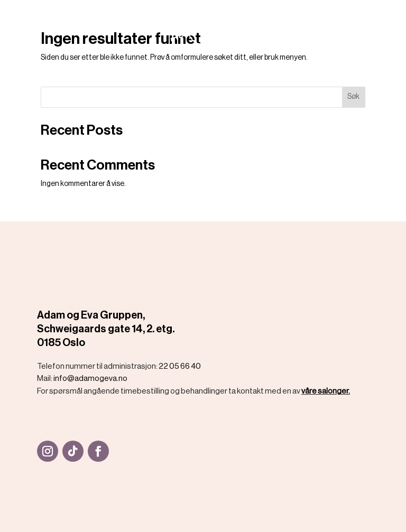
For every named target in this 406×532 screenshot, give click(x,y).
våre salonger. (326, 391)
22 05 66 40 (180, 366)
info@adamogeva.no (90, 379)
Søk (353, 97)
